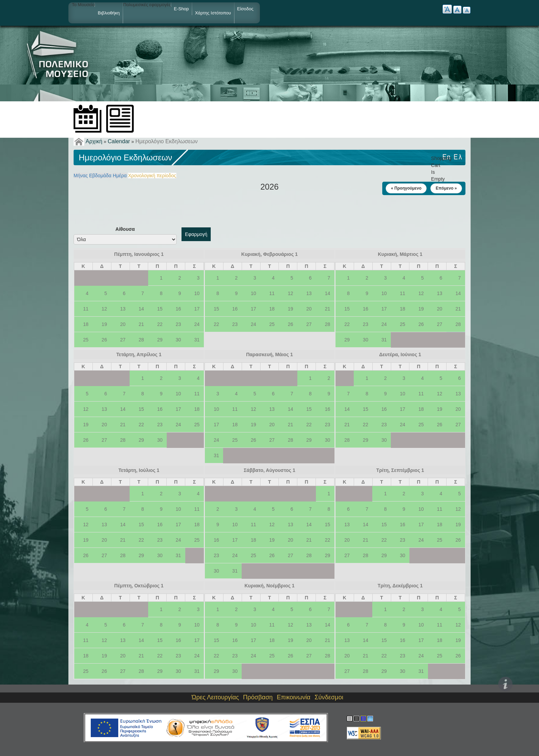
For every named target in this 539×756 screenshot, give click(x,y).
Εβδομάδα (100, 176)
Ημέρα (120, 176)
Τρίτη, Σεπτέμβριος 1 (400, 470)
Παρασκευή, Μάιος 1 (269, 354)
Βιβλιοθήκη (109, 13)
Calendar (119, 141)
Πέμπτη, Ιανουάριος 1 (139, 254)
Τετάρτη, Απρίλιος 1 (139, 354)
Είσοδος (245, 9)
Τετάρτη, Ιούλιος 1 (139, 470)
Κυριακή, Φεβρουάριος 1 (269, 254)
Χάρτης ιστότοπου (213, 13)
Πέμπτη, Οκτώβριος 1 (139, 586)
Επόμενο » (446, 188)
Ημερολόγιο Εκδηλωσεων (167, 141)
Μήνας (81, 176)
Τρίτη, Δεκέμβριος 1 (400, 586)
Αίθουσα (125, 229)
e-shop (181, 9)
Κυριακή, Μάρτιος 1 (400, 254)
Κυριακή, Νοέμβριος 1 (269, 586)
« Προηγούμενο (406, 188)
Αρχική (94, 141)
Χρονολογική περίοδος (152, 176)
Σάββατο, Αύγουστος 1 (269, 470)
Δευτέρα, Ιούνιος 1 (400, 354)
